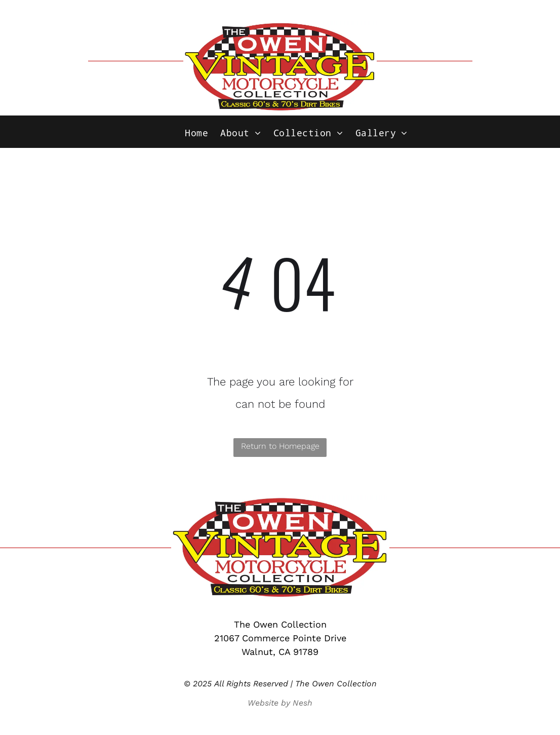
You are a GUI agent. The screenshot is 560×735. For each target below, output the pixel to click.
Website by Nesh (280, 703)
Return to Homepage (280, 446)
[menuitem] (196, 133)
